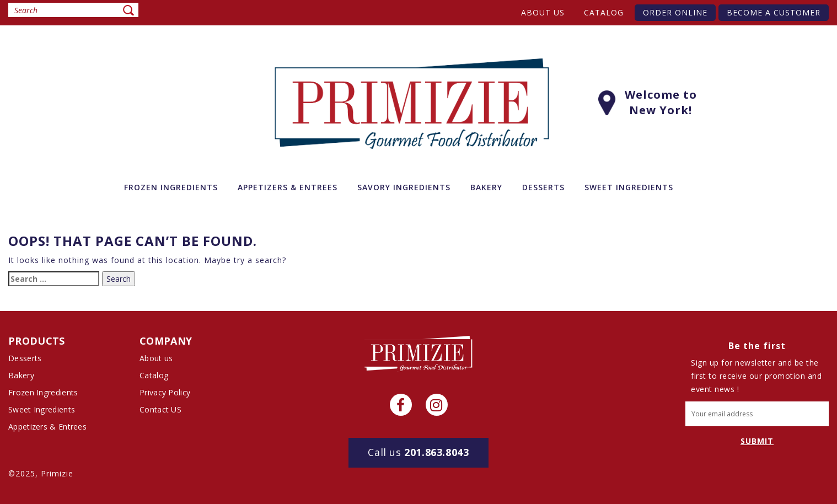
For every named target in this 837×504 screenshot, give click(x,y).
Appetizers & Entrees (47, 427)
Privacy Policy (165, 392)
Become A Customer (774, 12)
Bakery (21, 375)
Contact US (160, 409)
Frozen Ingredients (43, 392)
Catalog (604, 12)
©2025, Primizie (41, 473)
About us (543, 12)
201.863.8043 (418, 452)
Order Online (675, 12)
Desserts (25, 358)
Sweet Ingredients (42, 409)
